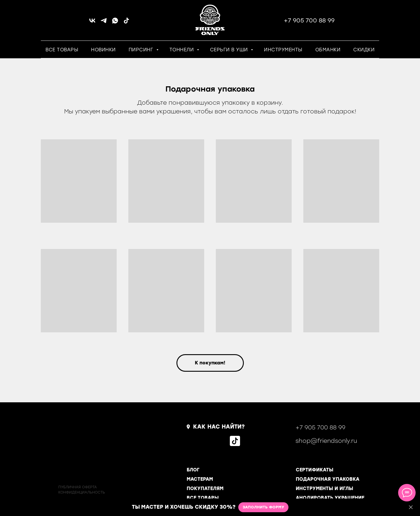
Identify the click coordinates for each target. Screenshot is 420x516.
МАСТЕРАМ (200, 479)
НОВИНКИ (103, 50)
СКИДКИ (364, 50)
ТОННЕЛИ (182, 50)
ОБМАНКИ (328, 50)
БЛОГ (193, 470)
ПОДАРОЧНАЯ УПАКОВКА (328, 479)
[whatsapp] (115, 23)
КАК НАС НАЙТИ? (219, 427)
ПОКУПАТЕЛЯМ (205, 488)
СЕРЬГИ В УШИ (230, 50)
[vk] (92, 23)
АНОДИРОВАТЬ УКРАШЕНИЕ (330, 498)
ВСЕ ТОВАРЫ (62, 50)
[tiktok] (126, 23)
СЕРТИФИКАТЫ (315, 470)
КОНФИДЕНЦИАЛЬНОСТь (82, 492)
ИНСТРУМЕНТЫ (283, 50)
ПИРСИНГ (142, 50)
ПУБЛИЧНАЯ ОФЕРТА (78, 487)
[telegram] (104, 23)
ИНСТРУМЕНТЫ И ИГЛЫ (324, 488)
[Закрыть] (411, 507)
